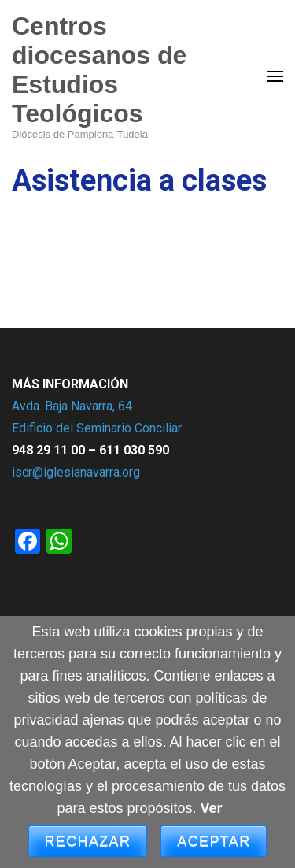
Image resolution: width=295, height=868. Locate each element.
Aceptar (214, 841)
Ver (212, 808)
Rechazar (88, 841)
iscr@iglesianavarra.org (76, 472)
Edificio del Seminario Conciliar (97, 428)
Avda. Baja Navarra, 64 (72, 406)
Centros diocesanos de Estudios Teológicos (99, 70)
